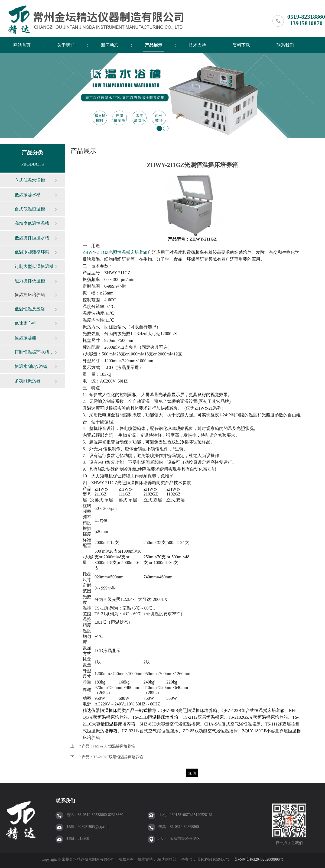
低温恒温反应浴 (30, 309)
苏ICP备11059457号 (213, 859)
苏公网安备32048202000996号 (259, 859)
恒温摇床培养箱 (30, 295)
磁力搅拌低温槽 (30, 281)
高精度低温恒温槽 (32, 223)
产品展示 (154, 45)
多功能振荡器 (28, 381)
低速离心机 (25, 323)
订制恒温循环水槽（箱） (34, 352)
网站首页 (22, 45)
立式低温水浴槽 (30, 180)
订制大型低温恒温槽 (34, 266)
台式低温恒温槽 (30, 209)
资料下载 (241, 45)
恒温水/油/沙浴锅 (31, 366)
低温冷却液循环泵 (32, 252)
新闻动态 (110, 45)
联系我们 (285, 45)
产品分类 (32, 153)
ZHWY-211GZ (115, 252)
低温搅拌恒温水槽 (32, 238)
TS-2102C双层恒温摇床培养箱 (118, 757)
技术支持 (197, 45)
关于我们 (66, 45)
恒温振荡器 (25, 338)
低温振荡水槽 (28, 195)
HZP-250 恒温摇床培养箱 (114, 746)
